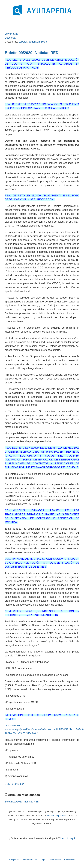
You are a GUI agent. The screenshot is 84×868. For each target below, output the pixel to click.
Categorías (14, 860)
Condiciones (69, 860)
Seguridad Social (38, 42)
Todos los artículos (29, 860)
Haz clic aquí (68, 838)
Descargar (11, 38)
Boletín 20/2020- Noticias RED (22, 802)
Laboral (23, 42)
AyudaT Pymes (55, 860)
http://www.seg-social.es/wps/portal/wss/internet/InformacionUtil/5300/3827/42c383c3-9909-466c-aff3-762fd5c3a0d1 (44, 729)
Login (43, 860)
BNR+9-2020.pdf (14, 784)
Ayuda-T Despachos (56, 815)
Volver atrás (11, 34)
